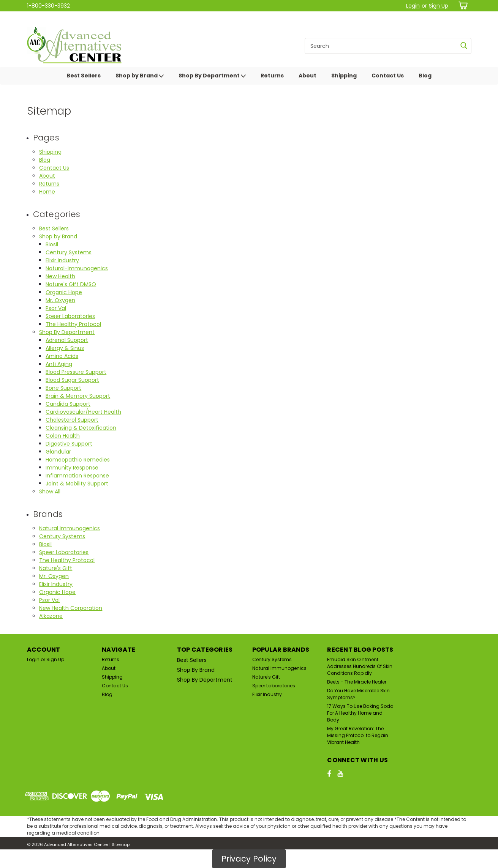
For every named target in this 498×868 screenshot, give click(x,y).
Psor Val (56, 308)
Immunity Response (72, 468)
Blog (425, 76)
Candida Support (68, 404)
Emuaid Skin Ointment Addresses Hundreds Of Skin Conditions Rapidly (360, 666)
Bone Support (63, 388)
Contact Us (388, 76)
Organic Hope (64, 292)
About (307, 76)
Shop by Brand (140, 76)
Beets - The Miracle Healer (357, 682)
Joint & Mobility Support (77, 484)
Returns (272, 76)
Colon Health (63, 436)
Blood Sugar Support (72, 380)
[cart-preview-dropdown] (462, 6)
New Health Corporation (71, 608)
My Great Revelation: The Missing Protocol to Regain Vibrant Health (358, 735)
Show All (50, 491)
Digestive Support (69, 444)
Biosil (52, 244)
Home (47, 192)
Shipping (344, 76)
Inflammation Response (77, 476)
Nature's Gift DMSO (71, 284)
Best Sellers (84, 76)
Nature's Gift (56, 568)
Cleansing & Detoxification (81, 428)
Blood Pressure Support (76, 372)
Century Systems (69, 252)
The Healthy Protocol (73, 324)
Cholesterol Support (72, 420)
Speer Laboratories (70, 316)
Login (413, 6)
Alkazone (51, 616)
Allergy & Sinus (65, 348)
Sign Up (439, 6)
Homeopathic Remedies (78, 460)
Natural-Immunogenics (77, 268)
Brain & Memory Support (78, 396)
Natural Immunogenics (70, 528)
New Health (60, 276)
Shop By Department (212, 76)
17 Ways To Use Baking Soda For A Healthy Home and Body (360, 713)
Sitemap (121, 844)
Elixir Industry (62, 260)
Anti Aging (59, 364)
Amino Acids (62, 356)
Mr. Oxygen (60, 300)
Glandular (58, 452)
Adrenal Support (67, 340)
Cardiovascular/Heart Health (83, 412)
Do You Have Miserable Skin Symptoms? (358, 694)
